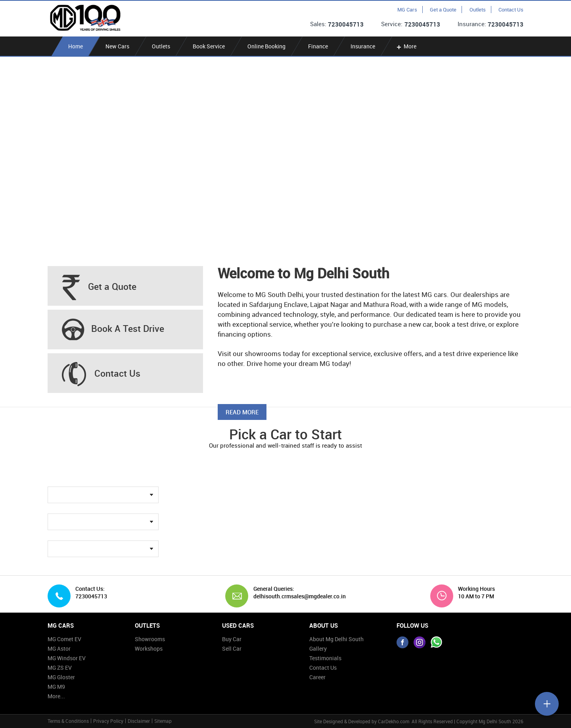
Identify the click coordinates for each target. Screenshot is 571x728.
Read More (242, 412)
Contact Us (511, 10)
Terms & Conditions (68, 721)
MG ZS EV (60, 668)
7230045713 (346, 24)
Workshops (149, 648)
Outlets (478, 10)
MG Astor (59, 648)
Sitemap (163, 721)
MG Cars (407, 10)
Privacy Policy (108, 721)
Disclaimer (139, 721)
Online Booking (266, 46)
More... (56, 696)
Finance (318, 46)
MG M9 (56, 687)
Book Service (209, 46)
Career (317, 677)
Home (76, 46)
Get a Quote (443, 10)
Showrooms (150, 639)
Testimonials (325, 658)
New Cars (117, 46)
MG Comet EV (64, 639)
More (406, 46)
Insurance (363, 46)
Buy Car (232, 639)
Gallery (318, 648)
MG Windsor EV (67, 658)
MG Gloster (61, 677)
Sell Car (232, 648)
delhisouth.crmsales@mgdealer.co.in (297, 596)
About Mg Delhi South (336, 639)
